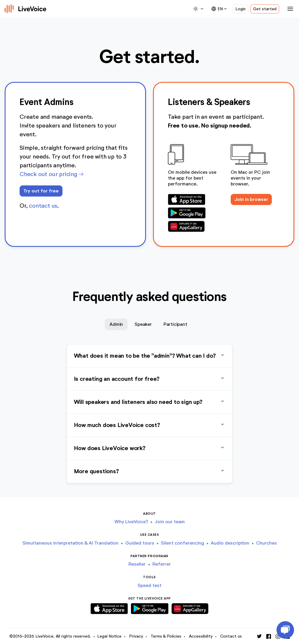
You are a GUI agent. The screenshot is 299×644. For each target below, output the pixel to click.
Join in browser (251, 199)
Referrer (162, 564)
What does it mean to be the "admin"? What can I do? (150, 356)
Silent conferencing (182, 543)
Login (240, 9)
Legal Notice (109, 636)
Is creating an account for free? (150, 379)
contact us (43, 206)
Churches (266, 543)
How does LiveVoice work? (150, 448)
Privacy (136, 636)
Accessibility (201, 636)
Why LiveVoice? (131, 522)
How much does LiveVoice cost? (150, 425)
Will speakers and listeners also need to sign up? (150, 402)
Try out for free (41, 191)
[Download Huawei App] (192, 226)
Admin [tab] (116, 324)
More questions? (150, 471)
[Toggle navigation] (289, 9)
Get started (265, 9)
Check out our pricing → (51, 174)
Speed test (149, 585)
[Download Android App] (192, 213)
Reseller (137, 564)
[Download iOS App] (192, 199)
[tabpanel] (150, 414)
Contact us (231, 636)
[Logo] (26, 9)
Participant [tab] (175, 324)
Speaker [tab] (143, 324)
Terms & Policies (166, 636)
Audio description (230, 543)
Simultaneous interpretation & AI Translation (71, 543)
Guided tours (140, 543)
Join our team (170, 522)
